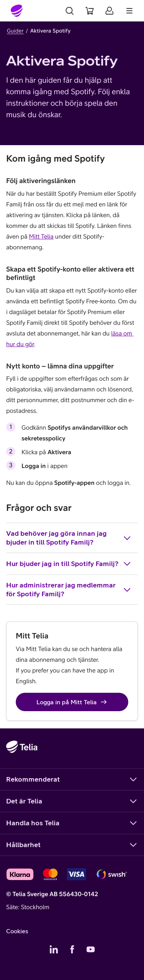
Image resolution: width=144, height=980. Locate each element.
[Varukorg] (89, 11)
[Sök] (70, 11)
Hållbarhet (72, 845)
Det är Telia (72, 801)
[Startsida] (17, 11)
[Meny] (129, 11)
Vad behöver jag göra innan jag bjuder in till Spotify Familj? (69, 538)
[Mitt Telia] (109, 11)
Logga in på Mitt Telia (72, 702)
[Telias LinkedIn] (54, 949)
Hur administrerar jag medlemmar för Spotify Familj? (69, 589)
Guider (15, 31)
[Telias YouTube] (91, 949)
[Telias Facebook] (72, 949)
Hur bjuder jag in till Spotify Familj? (69, 564)
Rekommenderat (72, 779)
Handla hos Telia (72, 823)
